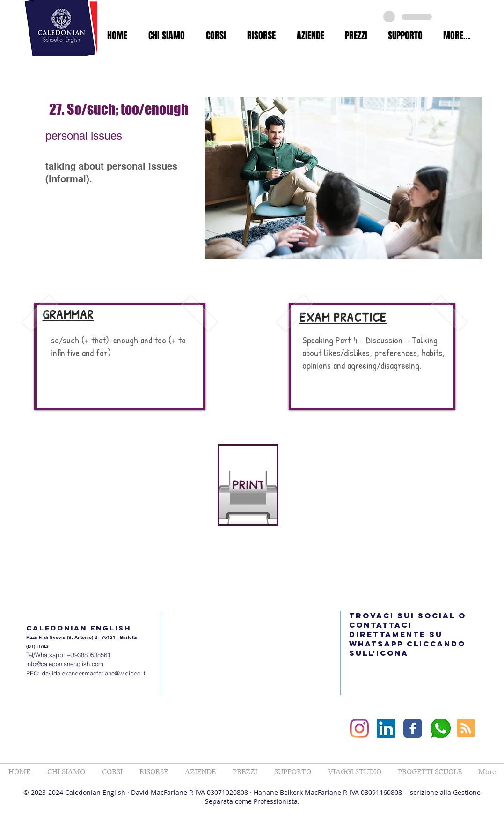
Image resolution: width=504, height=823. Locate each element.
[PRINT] (248, 485)
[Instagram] (359, 728)
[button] (167, 36)
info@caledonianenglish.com (65, 664)
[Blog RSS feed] (466, 729)
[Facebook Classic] (413, 728)
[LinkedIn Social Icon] (386, 728)
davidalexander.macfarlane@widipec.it (94, 673)
